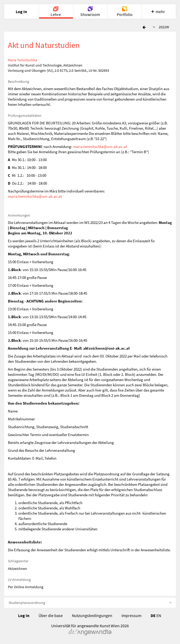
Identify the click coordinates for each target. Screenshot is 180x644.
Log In (24, 615)
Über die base (51, 615)
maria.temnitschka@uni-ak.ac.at (100, 147)
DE (153, 615)
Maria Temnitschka (22, 60)
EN (159, 615)
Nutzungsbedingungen (92, 615)
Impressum (131, 615)
